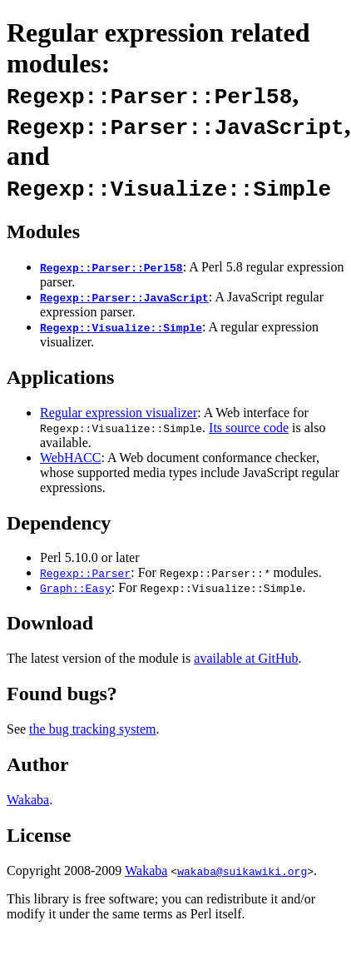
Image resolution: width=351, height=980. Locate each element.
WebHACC (70, 458)
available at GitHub (246, 658)
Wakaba (28, 800)
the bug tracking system (92, 729)
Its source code (249, 428)
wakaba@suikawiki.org (242, 871)
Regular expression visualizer (119, 413)
